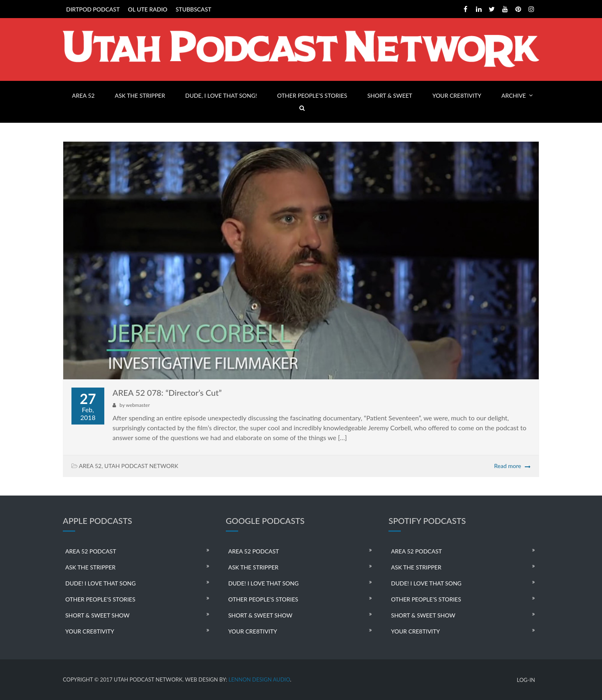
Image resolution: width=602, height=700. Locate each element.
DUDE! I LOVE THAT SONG (101, 583)
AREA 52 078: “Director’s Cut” (167, 392)
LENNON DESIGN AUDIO (259, 679)
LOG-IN (526, 680)
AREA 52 (83, 95)
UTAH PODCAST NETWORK (141, 466)
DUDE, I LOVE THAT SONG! (221, 95)
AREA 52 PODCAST (91, 551)
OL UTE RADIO (148, 9)
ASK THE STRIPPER (140, 95)
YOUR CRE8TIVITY (457, 95)
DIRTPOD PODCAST (93, 9)
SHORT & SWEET (389, 95)
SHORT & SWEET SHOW (97, 615)
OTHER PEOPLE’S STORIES (312, 95)
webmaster (138, 405)
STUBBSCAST (194, 9)
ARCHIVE (514, 95)
